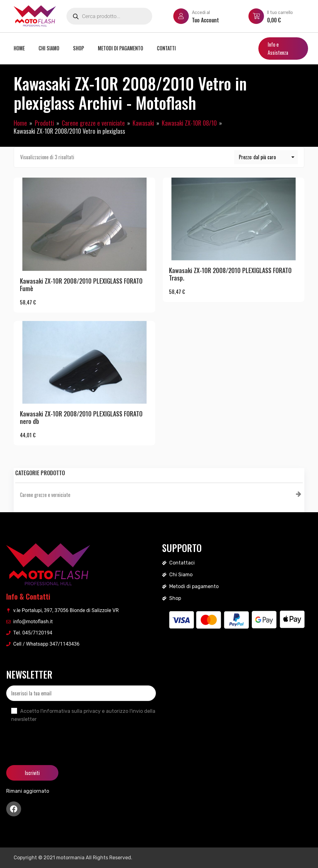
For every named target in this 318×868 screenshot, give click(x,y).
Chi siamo (49, 48)
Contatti (166, 48)
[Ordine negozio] (266, 157)
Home (19, 48)
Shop (79, 48)
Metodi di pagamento (120, 48)
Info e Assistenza (278, 49)
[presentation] (53, 739)
